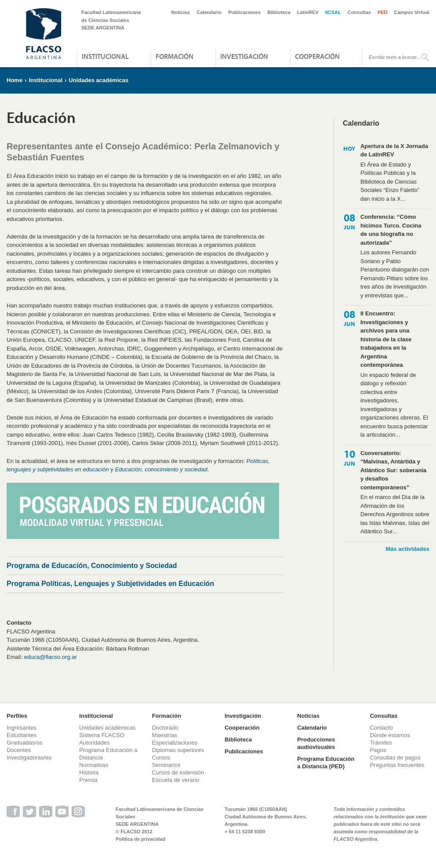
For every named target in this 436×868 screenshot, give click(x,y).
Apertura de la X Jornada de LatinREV (394, 150)
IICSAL (333, 12)
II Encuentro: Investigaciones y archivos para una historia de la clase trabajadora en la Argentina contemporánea (386, 339)
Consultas (359, 12)
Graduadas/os (25, 743)
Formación (174, 56)
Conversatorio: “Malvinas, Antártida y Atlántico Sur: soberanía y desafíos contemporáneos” (393, 470)
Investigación (244, 56)
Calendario (209, 12)
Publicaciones (244, 12)
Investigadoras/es (29, 758)
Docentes (19, 750)
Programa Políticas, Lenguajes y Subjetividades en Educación (110, 584)
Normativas (94, 765)
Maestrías (165, 735)
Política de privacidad (140, 839)
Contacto (381, 728)
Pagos (378, 750)
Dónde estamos (390, 735)
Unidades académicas (98, 80)
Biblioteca (279, 12)
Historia (89, 772)
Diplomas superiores (178, 750)
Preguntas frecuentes (397, 765)
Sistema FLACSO (102, 735)
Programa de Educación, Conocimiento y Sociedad (92, 566)
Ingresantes (22, 728)
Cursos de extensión (178, 772)
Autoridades (94, 743)
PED (383, 12)
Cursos (161, 758)
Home (15, 80)
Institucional (105, 56)
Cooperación (317, 56)
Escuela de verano (176, 780)
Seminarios (166, 765)
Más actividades (407, 549)
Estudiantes (22, 735)
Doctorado (165, 728)
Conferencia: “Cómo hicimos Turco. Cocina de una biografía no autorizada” (391, 230)
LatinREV (308, 12)
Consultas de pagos (395, 758)
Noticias (181, 12)
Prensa (88, 780)
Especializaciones (175, 743)
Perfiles (17, 716)
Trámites (381, 743)
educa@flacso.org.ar (51, 657)
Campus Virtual (412, 12)
